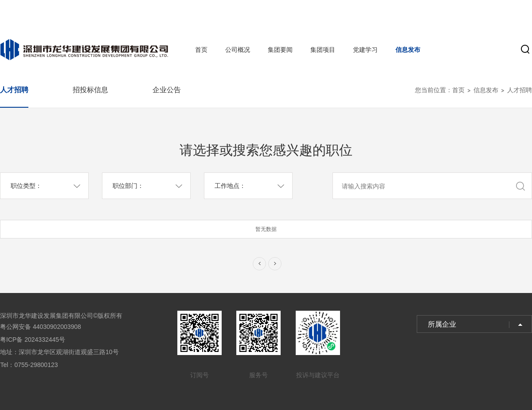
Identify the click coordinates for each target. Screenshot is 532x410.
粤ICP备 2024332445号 (33, 340)
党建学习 (365, 50)
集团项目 (323, 50)
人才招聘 (14, 90)
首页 (201, 50)
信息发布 (408, 50)
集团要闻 (280, 50)
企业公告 (167, 90)
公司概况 (238, 50)
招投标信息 (90, 90)
